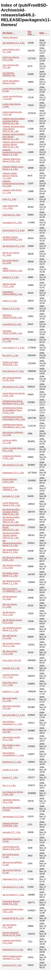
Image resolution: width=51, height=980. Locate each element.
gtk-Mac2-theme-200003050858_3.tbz (12, 238)
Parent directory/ (10, 37)
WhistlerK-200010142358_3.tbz (12, 316)
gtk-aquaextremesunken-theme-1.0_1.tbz (12, 543)
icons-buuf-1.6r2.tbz (12, 660)
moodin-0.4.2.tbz (10, 770)
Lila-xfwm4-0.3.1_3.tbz (13, 887)
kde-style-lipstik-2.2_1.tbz (10, 699)
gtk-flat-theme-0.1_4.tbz (14, 246)
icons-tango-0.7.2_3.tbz (14, 348)
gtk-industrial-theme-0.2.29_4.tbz (12, 379)
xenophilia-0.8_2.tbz (12, 324)
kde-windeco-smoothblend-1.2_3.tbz (13, 754)
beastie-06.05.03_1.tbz (13, 918)
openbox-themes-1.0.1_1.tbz (11, 676)
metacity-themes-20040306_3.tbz (11, 825)
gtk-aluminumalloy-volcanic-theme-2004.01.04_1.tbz (11, 535)
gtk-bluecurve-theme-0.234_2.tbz (12, 559)
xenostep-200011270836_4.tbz (12, 332)
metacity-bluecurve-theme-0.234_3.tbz (12, 160)
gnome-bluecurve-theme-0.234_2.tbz (11, 848)
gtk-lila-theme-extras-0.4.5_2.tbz (12, 621)
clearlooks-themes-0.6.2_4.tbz (11, 801)
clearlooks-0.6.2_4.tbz (13, 879)
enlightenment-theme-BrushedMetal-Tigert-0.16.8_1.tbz (13, 410)
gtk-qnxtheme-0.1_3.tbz (14, 43)
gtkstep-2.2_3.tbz (11, 277)
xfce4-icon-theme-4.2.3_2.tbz (11, 58)
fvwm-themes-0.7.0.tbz (13, 371)
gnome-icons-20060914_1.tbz (10, 488)
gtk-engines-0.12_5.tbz (13, 387)
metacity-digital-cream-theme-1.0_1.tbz (13, 168)
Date (42, 33)
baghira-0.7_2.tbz (11, 692)
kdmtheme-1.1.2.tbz (12, 762)
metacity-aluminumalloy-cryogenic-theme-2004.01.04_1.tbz (14, 121)
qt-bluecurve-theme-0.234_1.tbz (12, 457)
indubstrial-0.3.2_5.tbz (13, 950)
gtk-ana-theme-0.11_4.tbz (10, 926)
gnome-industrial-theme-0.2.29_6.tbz (12, 934)
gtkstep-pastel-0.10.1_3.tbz (9, 285)
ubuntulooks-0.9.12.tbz (13, 817)
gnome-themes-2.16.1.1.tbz (10, 480)
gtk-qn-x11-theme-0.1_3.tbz (11, 254)
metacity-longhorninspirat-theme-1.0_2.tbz (14, 183)
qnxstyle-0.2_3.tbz (11, 496)
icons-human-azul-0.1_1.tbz (11, 51)
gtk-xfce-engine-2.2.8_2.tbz (10, 652)
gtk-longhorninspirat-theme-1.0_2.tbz (12, 629)
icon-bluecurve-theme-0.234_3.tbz (13, 793)
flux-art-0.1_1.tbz (10, 355)
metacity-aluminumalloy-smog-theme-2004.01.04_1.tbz (14, 129)
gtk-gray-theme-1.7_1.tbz (10, 606)
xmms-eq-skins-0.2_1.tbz (10, 441)
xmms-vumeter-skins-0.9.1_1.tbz (13, 449)
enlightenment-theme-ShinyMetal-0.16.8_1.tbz (14, 426)
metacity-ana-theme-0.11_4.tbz (12, 942)
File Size (30, 33)
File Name (8, 33)
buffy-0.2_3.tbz (9, 199)
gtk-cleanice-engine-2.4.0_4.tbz (12, 566)
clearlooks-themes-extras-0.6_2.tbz (11, 903)
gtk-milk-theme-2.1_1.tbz (10, 637)
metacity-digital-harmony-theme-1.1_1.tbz (10, 176)
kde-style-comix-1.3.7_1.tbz (10, 684)
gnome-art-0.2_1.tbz (12, 965)
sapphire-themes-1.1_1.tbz (11, 340)
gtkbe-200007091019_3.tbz (12, 269)
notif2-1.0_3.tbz (10, 301)
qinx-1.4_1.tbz (9, 785)
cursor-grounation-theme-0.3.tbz (11, 82)
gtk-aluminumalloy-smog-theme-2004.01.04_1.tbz (11, 520)
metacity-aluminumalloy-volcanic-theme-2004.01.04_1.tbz (14, 144)
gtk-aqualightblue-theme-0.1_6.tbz (11, 551)
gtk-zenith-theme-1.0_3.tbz (11, 262)
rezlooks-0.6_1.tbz (11, 668)
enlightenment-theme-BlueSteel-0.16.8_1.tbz (13, 402)
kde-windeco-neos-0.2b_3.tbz (11, 746)
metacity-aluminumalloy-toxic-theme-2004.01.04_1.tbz (14, 137)
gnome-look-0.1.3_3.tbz (14, 230)
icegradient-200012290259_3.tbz (12, 293)
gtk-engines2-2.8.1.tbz (13, 465)
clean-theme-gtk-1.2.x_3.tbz (10, 207)
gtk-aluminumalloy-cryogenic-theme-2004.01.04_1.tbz (11, 512)
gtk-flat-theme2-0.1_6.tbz (10, 598)
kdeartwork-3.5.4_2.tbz (13, 473)
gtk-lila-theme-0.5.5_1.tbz (9, 613)
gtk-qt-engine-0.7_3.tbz (13, 895)
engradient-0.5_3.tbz (12, 223)
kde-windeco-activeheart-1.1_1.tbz (12, 723)
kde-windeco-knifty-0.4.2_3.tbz (12, 739)
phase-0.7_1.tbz (10, 777)
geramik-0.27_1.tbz (12, 832)
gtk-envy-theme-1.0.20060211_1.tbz (12, 590)
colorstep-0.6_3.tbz (11, 215)
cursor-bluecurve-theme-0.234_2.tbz (11, 504)
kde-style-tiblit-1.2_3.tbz (14, 715)
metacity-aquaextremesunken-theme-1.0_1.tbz (12, 152)
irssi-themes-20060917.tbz (9, 74)
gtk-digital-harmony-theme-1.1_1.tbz (12, 582)
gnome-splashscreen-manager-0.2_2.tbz (13, 957)
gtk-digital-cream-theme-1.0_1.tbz (11, 574)
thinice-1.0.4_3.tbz (11, 309)
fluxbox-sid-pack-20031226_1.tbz (10, 363)
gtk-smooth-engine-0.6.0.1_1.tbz (12, 645)
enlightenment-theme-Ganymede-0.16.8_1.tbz (14, 418)
